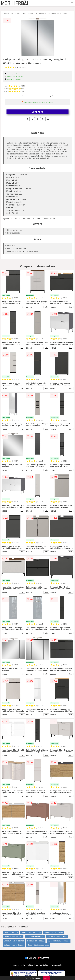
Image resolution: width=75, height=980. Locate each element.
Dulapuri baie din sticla (53, 932)
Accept (46, 978)
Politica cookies (57, 965)
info (22, 307)
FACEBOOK (31, 958)
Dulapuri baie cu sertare (57, 937)
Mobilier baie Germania (38, 13)
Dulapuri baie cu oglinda (14, 941)
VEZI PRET (38, 112)
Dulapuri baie (22, 13)
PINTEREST (43, 958)
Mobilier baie (9, 13)
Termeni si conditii (18, 965)
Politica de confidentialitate (38, 965)
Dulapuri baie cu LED (36, 941)
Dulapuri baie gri (11, 932)
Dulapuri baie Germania (58, 13)
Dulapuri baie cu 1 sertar (14, 945)
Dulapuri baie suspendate (38, 945)
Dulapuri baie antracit (35, 937)
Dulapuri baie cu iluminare (59, 941)
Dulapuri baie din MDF (13, 937)
